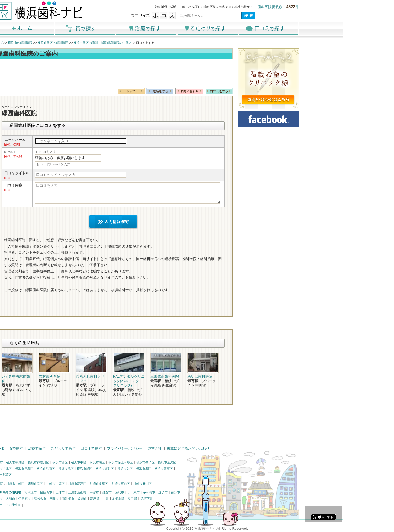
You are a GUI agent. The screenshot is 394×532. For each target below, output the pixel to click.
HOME (50, 448)
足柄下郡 (197, 499)
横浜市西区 (111, 462)
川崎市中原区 (106, 484)
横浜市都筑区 (53, 475)
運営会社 (206, 448)
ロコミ (270, 91)
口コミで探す (319, 28)
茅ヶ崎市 (200, 492)
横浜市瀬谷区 (156, 469)
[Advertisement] (164, 74)
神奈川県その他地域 (58, 492)
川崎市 (49, 484)
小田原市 (184, 492)
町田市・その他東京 (58, 505)
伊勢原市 (75, 499)
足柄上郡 (169, 499)
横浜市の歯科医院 (71, 43)
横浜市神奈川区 (89, 462)
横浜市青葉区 (215, 469)
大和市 (61, 499)
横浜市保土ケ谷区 (172, 462)
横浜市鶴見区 (66, 462)
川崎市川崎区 (66, 484)
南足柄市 (119, 499)
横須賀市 (97, 492)
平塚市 (145, 492)
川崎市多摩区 (150, 484)
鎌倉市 (158, 492)
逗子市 (214, 492)
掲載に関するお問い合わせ (239, 448)
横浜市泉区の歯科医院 (104, 43)
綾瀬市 (133, 499)
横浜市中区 (130, 462)
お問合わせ (240, 91)
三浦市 (111, 492)
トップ (49, 43)
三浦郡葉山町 (128, 492)
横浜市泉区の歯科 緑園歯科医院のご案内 (154, 43)
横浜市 (49, 462)
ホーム (75, 28)
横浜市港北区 (53, 469)
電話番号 (211, 91)
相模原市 (81, 492)
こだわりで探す (258, 28)
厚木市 (49, 499)
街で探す (136, 28)
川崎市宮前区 (172, 484)
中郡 (157, 499)
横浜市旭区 (117, 469)
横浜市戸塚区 (75, 469)
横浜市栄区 (176, 469)
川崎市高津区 (128, 484)
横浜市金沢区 (218, 462)
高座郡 (146, 499)
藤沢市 (170, 492)
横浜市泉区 (195, 469)
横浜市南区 (148, 462)
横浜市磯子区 (196, 462)
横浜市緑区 (135, 469)
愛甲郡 (183, 499)
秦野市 (226, 492)
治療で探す (197, 28)
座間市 (105, 499)
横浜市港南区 (97, 469)
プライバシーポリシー (176, 448)
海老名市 (91, 499)
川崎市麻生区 (193, 484)
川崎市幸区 (86, 484)
